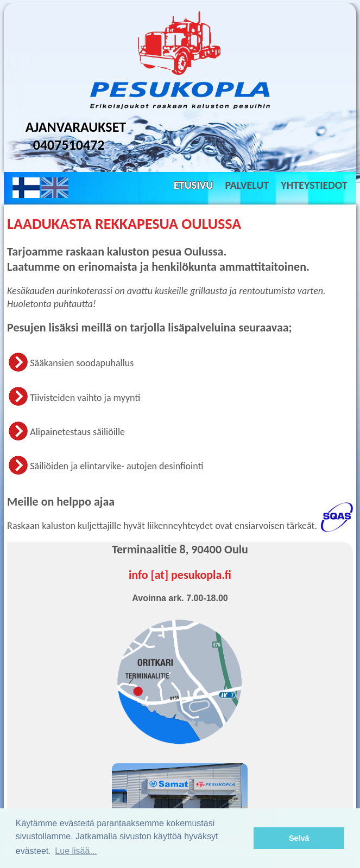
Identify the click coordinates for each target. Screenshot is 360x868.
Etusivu (193, 185)
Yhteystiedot (314, 185)
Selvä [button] (299, 838)
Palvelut (247, 185)
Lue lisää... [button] (76, 851)
